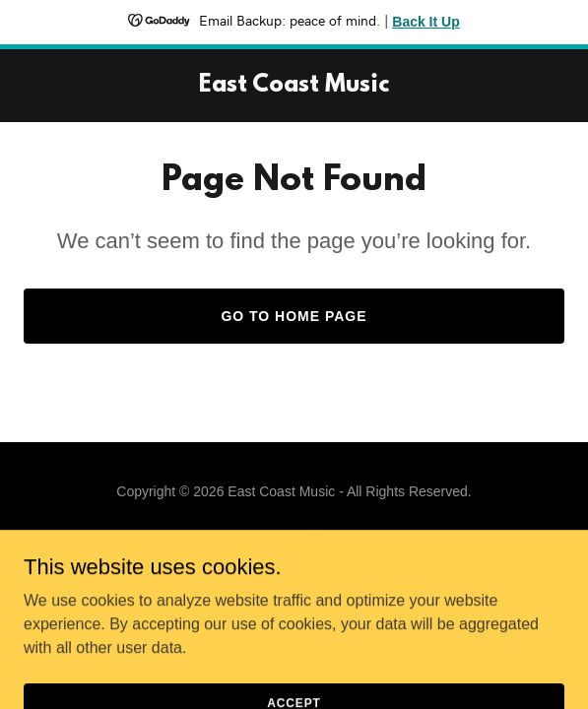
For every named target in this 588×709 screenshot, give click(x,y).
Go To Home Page (294, 316)
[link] (294, 86)
